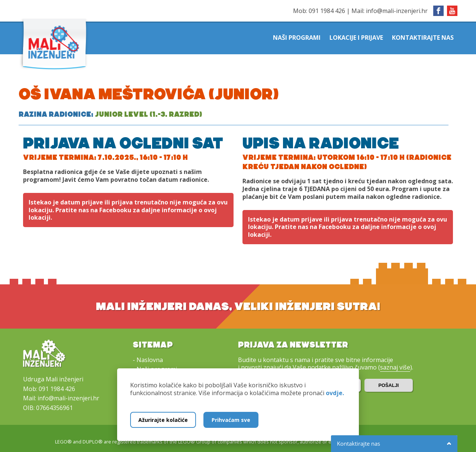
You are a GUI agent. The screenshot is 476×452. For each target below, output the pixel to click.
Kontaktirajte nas (423, 38)
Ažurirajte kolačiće (163, 420)
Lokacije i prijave (356, 38)
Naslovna (150, 360)
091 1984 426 (327, 11)
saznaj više (395, 367)
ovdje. (335, 393)
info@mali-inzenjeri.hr (397, 11)
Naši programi (297, 38)
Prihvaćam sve (231, 420)
